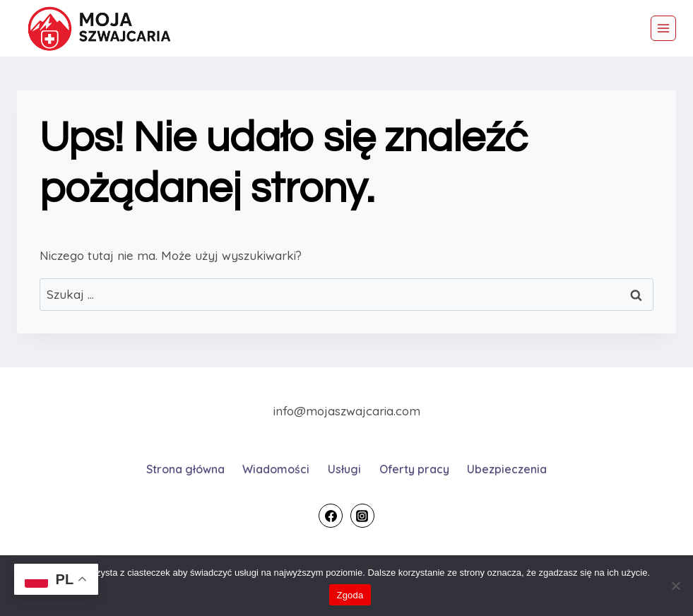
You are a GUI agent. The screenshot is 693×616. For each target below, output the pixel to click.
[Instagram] (362, 516)
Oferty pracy (414, 469)
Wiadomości (276, 469)
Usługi (344, 469)
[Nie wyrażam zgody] (675, 586)
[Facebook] (331, 516)
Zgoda (350, 595)
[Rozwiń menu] (663, 28)
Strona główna (185, 469)
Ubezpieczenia (507, 469)
